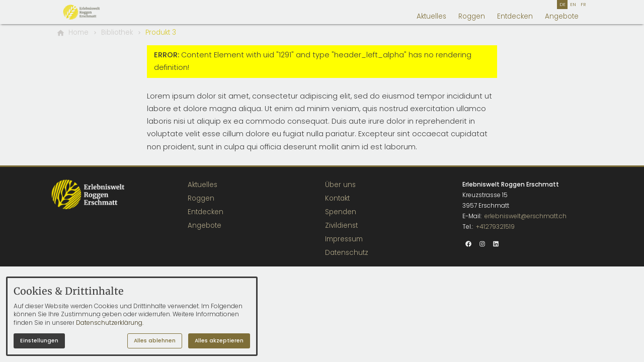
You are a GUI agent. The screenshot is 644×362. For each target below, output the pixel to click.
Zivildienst (341, 225)
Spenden (341, 212)
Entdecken (515, 16)
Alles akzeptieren (219, 341)
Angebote (562, 16)
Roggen (472, 16)
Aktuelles (431, 16)
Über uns (340, 185)
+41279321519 (495, 227)
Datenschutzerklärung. (110, 323)
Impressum (344, 239)
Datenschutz (347, 253)
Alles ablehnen (155, 341)
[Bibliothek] (117, 33)
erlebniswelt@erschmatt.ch (526, 216)
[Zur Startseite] (93, 12)
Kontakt (337, 198)
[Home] (78, 33)
